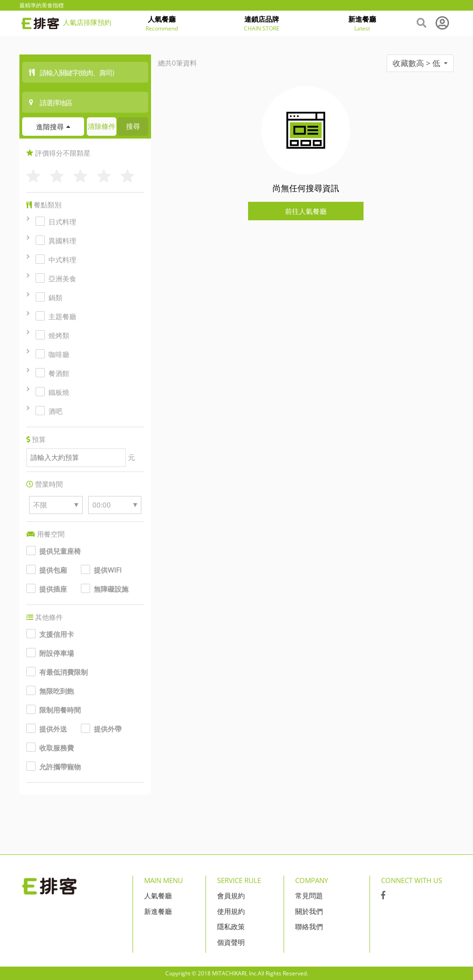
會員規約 (231, 895)
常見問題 (309, 895)
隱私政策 (231, 926)
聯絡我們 (309, 926)
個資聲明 (231, 942)
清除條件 (102, 126)
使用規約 (231, 911)
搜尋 (133, 126)
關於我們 (309, 911)
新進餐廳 (158, 911)
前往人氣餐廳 (306, 211)
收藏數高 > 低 (420, 63)
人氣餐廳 (158, 895)
